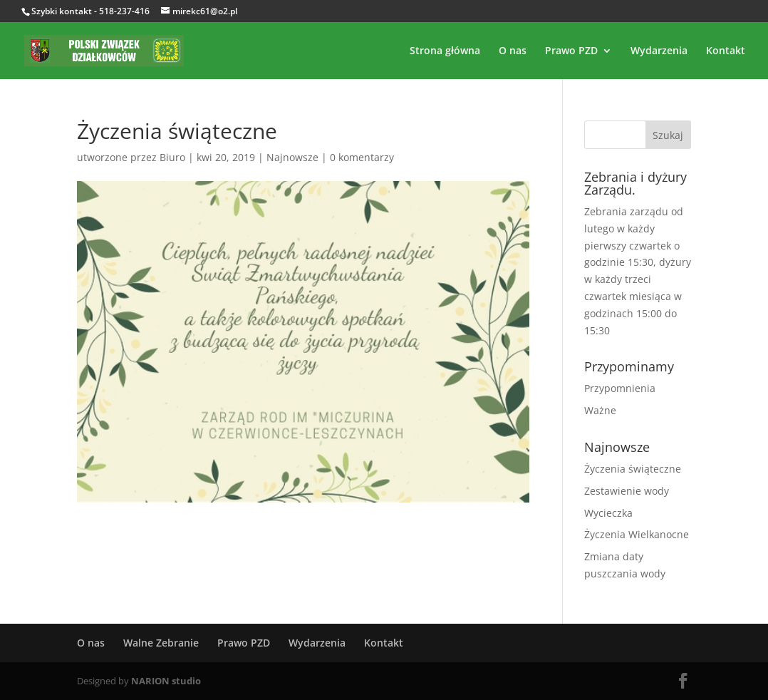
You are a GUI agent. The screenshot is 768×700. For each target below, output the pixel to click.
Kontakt (726, 51)
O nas (513, 51)
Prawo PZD (571, 51)
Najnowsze (292, 157)
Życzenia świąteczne (633, 469)
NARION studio (166, 681)
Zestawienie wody (627, 491)
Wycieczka (608, 513)
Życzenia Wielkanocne (637, 534)
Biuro (172, 157)
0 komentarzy (362, 157)
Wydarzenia (659, 51)
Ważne (600, 410)
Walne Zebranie (161, 643)
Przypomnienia (620, 388)
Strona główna (445, 51)
